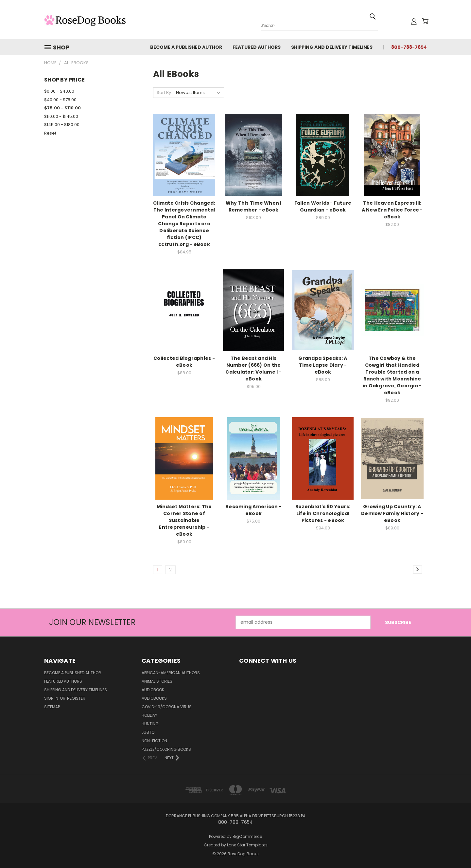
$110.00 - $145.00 (61, 116)
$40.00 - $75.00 (60, 100)
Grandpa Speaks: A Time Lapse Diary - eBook (323, 365)
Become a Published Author (186, 47)
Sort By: (164, 92)
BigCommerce (247, 836)
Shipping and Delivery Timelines (332, 47)
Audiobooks (154, 698)
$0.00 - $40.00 (59, 91)
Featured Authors (257, 47)
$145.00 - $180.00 (62, 125)
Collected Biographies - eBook (184, 362)
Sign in (52, 698)
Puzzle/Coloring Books (166, 749)
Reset (50, 133)
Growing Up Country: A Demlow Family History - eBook (392, 513)
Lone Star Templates (247, 845)
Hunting (150, 724)
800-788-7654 (409, 47)
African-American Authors (171, 673)
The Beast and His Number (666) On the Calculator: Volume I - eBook (253, 369)
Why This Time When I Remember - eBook (254, 206)
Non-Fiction (154, 741)
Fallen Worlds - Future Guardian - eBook (323, 206)
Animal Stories (157, 681)
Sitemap (52, 707)
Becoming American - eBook (253, 510)
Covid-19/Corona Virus (167, 707)
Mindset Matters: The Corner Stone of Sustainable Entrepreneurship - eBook (184, 520)
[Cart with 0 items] (425, 21)
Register (76, 698)
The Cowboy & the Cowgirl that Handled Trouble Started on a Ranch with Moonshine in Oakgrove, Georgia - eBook (392, 375)
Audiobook (153, 690)
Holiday (149, 715)
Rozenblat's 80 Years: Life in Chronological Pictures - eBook (323, 513)
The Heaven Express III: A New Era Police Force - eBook (392, 210)
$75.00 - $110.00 (62, 108)
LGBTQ (148, 732)
